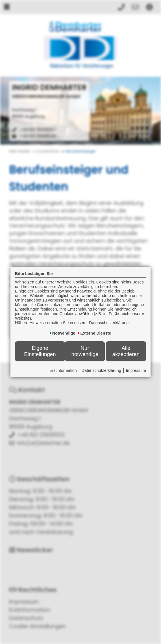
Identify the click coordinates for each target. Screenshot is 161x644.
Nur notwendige (85, 351)
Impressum (136, 370)
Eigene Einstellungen (40, 351)
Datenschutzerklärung (101, 370)
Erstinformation (63, 370)
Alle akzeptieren (126, 351)
